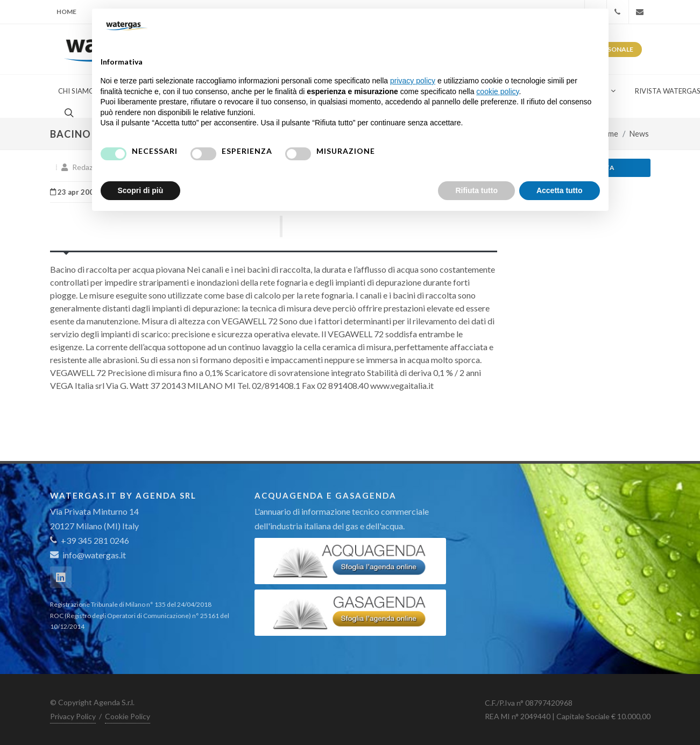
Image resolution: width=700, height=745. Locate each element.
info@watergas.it (94, 555)
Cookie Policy (128, 716)
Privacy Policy (73, 716)
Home (66, 12)
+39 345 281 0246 (90, 540)
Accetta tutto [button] (560, 190)
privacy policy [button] (413, 81)
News (639, 134)
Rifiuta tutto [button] (476, 190)
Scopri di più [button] (141, 190)
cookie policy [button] (497, 91)
